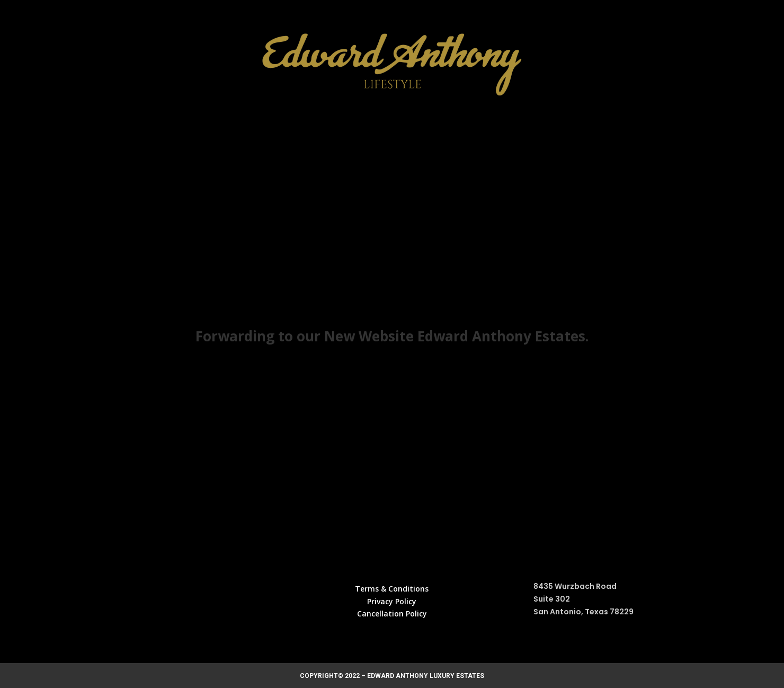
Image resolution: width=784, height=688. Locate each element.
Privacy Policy (392, 601)
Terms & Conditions (392, 589)
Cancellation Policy (392, 614)
